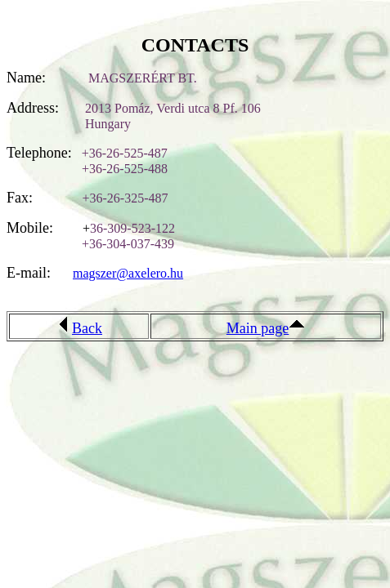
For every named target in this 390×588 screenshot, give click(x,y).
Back (87, 328)
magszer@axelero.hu (128, 273)
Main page (258, 328)
